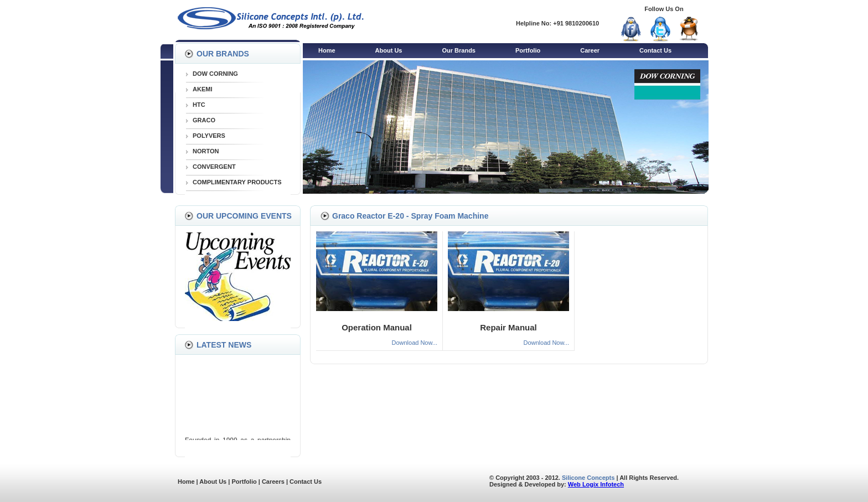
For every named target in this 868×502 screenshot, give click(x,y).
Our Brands (459, 50)
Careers (273, 482)
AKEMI (202, 89)
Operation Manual (377, 327)
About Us (389, 50)
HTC (199, 105)
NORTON (206, 151)
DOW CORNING (215, 74)
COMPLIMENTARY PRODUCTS (237, 182)
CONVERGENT (214, 167)
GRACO (204, 120)
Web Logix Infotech (596, 484)
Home (327, 50)
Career (590, 50)
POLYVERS (209, 136)
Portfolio (528, 50)
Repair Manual (508, 327)
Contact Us (655, 50)
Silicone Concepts (588, 478)
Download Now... (414, 343)
